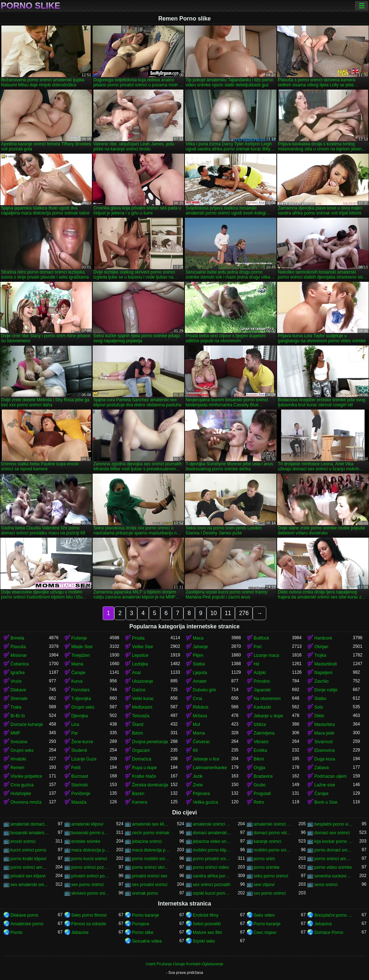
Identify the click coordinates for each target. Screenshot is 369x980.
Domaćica (141, 759)
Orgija (259, 768)
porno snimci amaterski (30, 867)
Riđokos (201, 707)
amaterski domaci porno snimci (30, 824)
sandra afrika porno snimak (212, 876)
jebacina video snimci (212, 841)
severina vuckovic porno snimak (334, 876)
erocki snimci (23, 841)
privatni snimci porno (91, 876)
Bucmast (80, 776)
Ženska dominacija (150, 785)
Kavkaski (262, 707)
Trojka (320, 655)
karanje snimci (268, 841)
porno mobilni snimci (151, 859)
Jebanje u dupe (268, 716)
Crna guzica (22, 785)
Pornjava (140, 924)
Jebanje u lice (206, 759)
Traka (16, 707)
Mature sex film (207, 932)
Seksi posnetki (207, 924)
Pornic (17, 932)
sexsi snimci (326, 885)
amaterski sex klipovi (151, 824)
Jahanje (200, 647)
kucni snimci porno (28, 850)
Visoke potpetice (26, 776)
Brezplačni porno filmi (334, 915)
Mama (77, 664)
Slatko (320, 699)
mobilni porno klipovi (212, 850)
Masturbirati (326, 664)
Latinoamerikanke (210, 768)
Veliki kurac (143, 699)
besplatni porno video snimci (334, 824)
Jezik (198, 776)
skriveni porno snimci (91, 893)
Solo (319, 707)
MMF (15, 733)
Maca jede (324, 733)
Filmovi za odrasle (89, 924)
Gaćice (139, 690)
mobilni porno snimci (273, 850)
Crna (197, 699)
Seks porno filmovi (89, 915)
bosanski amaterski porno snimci (30, 833)
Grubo (260, 785)
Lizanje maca (266, 655)
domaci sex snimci (332, 833)
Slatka (199, 664)
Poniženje (81, 794)
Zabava (321, 768)
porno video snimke (333, 867)
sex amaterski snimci (30, 885)
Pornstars (81, 690)
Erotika (260, 750)
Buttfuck (261, 638)
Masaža (79, 802)
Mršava (200, 716)
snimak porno (145, 893)
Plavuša (18, 647)
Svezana (19, 742)
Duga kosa (324, 759)
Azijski (260, 673)
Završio (321, 681)
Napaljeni (323, 673)
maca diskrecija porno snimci (151, 850)
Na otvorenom (267, 699)
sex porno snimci (88, 885)
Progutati (262, 794)
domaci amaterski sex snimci (212, 833)
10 (214, 613)
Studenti (79, 750)
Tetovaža (141, 716)
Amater (200, 681)
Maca (198, 638)
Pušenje (79, 638)
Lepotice (140, 655)
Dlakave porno (24, 915)
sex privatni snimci (150, 885)
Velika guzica (205, 802)
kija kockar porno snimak (334, 841)
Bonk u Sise (326, 802)
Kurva (77, 681)
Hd (256, 664)
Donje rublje (326, 690)
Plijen (198, 655)
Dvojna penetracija (150, 742)
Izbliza (260, 724)
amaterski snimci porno (212, 824)
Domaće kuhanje (27, 724)
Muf (196, 724)
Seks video (264, 915)
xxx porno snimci (270, 893)
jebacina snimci (147, 841)
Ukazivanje (143, 681)
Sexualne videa (147, 941)
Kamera (139, 802)
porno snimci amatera (334, 859)
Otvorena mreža (26, 802)
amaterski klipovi (87, 824)
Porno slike (30, 6)
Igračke (17, 673)
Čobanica (20, 664)
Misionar (19, 655)
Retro (259, 802)
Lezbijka (140, 664)
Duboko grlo (204, 690)
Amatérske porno (27, 924)
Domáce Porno (329, 932)
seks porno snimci (271, 876)
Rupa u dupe (144, 768)
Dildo (319, 716)
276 (244, 613)
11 (228, 613)
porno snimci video (211, 867)
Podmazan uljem (330, 776)
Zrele (198, 785)
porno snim (264, 859)
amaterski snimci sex (273, 824)
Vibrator (261, 742)
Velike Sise (143, 647)
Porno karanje (145, 915)
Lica (75, 724)
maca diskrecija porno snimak (91, 850)
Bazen (138, 794)
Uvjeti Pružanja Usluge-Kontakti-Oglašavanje (184, 964)
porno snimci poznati (91, 867)
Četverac (201, 742)
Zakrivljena (264, 733)
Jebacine (80, 932)
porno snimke (267, 867)
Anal (136, 673)
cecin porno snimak (150, 833)
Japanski (262, 690)
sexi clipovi (264, 885)
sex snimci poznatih (212, 885)
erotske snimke (86, 841)
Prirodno (262, 681)
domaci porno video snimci (273, 833)
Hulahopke (21, 794)
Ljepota (200, 673)
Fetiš (76, 768)
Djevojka (80, 716)
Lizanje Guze (84, 759)
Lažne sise (324, 785)
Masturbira (324, 724)
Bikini (259, 759)
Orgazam (141, 750)
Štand (137, 724)
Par (75, 733)
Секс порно (265, 932)
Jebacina (323, 924)
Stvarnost (323, 742)
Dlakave (18, 690)
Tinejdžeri (81, 655)
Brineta (17, 638)
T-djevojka (81, 699)
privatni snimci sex (150, 876)
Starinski (80, 785)
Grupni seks (83, 707)
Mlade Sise (82, 647)
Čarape (78, 673)
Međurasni (142, 707)
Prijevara (201, 794)
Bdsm (137, 733)
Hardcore (323, 638)
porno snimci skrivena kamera (151, 867)
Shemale (19, 699)
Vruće (16, 681)
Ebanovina (324, 750)
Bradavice (263, 776)
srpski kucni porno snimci (212, 893)
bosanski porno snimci (91, 833)
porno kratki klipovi (28, 859)
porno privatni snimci (212, 859)
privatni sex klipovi (28, 876)
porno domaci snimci (334, 850)
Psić (258, 647)
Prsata (138, 638)
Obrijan (321, 647)
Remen (17, 768)
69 (195, 750)
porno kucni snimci (89, 859)
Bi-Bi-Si (18, 716)
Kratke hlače (144, 776)
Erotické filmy (206, 915)
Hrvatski (18, 759)
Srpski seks (204, 941)
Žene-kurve (82, 742)
